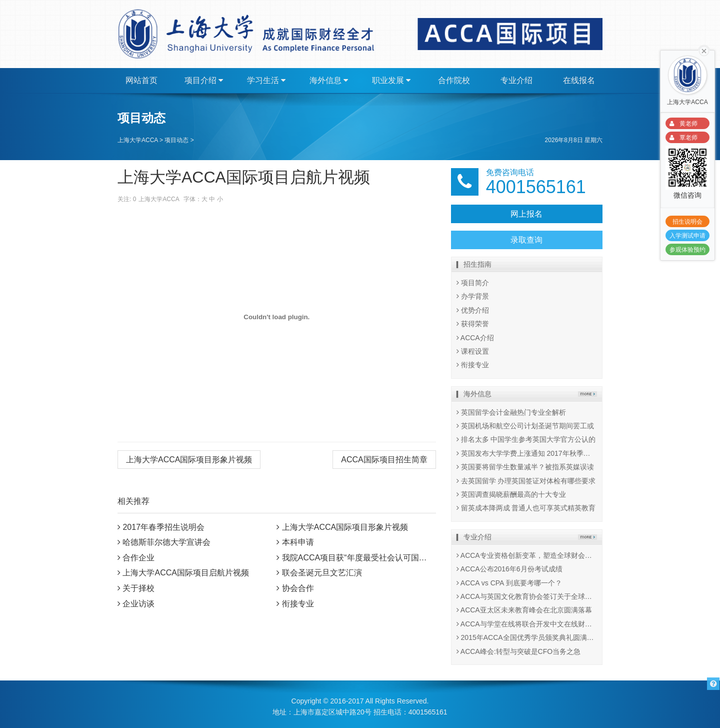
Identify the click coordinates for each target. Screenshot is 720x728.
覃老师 (682, 138)
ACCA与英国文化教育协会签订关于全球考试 (528, 596)
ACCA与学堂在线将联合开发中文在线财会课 (528, 624)
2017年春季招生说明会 (163, 527)
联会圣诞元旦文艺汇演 (322, 573)
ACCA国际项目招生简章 (384, 460)
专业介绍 (516, 80)
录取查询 (526, 240)
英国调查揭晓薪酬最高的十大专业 (511, 494)
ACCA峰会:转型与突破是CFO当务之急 (518, 651)
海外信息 (329, 81)
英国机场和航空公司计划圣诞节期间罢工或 (525, 426)
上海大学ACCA (138, 140)
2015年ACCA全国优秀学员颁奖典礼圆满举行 (529, 637)
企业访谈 (138, 604)
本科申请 (298, 542)
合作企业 (138, 558)
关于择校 (138, 588)
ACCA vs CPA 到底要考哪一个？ (509, 583)
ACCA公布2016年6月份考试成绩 (509, 569)
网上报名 (526, 214)
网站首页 (141, 80)
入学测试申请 (687, 236)
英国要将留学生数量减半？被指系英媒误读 (525, 467)
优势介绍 (473, 310)
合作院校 (454, 80)
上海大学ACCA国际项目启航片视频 (185, 573)
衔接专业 (298, 604)
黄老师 (682, 124)
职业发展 (391, 81)
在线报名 (579, 80)
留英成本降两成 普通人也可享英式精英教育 (526, 508)
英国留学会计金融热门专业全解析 (511, 412)
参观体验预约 (687, 250)
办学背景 (473, 296)
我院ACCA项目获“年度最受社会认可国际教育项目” (372, 558)
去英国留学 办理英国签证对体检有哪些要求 (526, 481)
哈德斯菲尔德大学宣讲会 (166, 542)
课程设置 (473, 351)
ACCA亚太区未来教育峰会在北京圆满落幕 (524, 610)
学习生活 (266, 81)
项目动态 (176, 140)
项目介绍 (204, 81)
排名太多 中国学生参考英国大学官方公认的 (526, 439)
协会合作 (298, 588)
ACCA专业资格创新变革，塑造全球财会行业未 (531, 555)
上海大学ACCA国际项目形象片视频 (189, 460)
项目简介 (473, 283)
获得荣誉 (473, 324)
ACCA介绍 (475, 338)
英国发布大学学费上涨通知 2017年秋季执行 (527, 453)
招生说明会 (687, 222)
